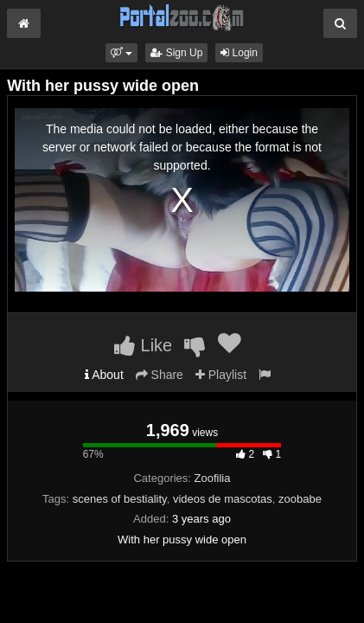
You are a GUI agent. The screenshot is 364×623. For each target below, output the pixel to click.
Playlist (221, 375)
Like (143, 345)
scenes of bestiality (120, 499)
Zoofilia (213, 478)
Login (239, 53)
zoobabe (300, 499)
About (104, 375)
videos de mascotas (223, 499)
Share (160, 375)
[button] (121, 53)
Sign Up (176, 53)
